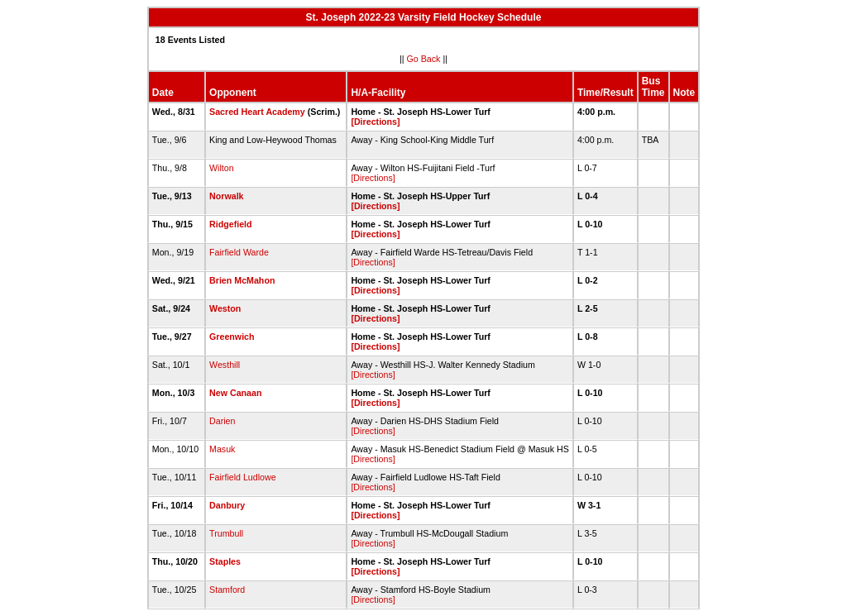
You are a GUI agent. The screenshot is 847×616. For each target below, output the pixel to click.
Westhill (225, 365)
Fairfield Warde (239, 252)
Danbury (227, 505)
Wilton (222, 168)
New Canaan (235, 393)
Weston (225, 308)
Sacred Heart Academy (257, 112)
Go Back (424, 59)
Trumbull (226, 533)
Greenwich (232, 337)
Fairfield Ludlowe (243, 477)
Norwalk (226, 196)
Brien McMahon (242, 280)
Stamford (227, 590)
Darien (222, 421)
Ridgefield (231, 224)
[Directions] (375, 122)
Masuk (222, 449)
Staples (225, 561)
